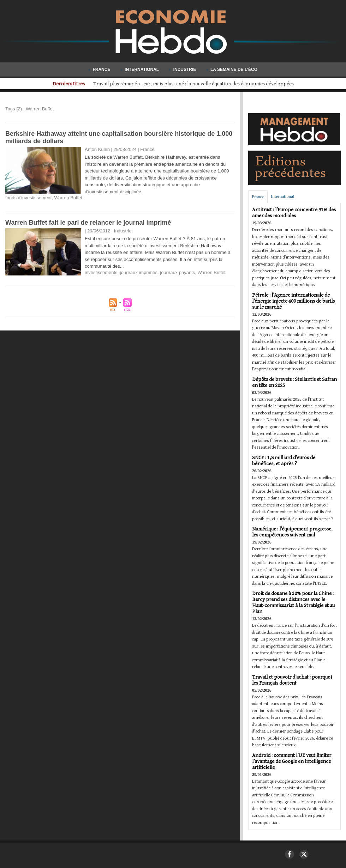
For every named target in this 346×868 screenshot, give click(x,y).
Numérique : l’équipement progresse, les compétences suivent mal (292, 532)
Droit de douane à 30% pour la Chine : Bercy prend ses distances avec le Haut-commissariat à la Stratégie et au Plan (293, 602)
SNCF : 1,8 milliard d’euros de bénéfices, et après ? (284, 461)
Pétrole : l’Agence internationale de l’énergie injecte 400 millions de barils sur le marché (293, 301)
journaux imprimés (139, 272)
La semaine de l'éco (232, 69)
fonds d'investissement (28, 198)
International (141, 69)
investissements (101, 272)
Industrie (183, 69)
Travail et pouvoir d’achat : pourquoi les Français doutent (292, 680)
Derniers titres (49, 84)
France (100, 69)
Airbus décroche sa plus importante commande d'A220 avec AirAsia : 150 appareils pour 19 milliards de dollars (193, 84)
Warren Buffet (68, 198)
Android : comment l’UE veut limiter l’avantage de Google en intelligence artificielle (292, 761)
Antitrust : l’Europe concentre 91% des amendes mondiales (294, 213)
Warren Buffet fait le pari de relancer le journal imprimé (88, 223)
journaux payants (177, 272)
